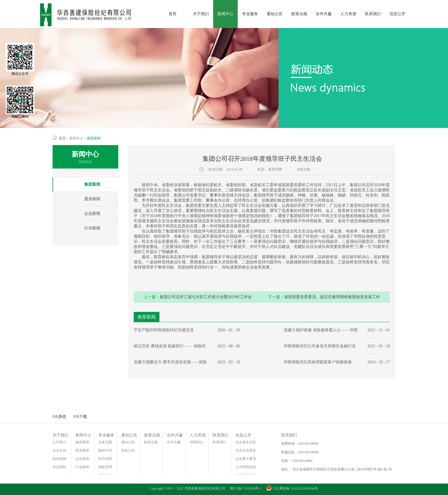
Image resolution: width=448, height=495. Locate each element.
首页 (173, 14)
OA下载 (80, 417)
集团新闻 (94, 138)
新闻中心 (76, 138)
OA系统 (59, 417)
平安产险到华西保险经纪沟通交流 (164, 330)
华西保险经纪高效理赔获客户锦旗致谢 (318, 362)
